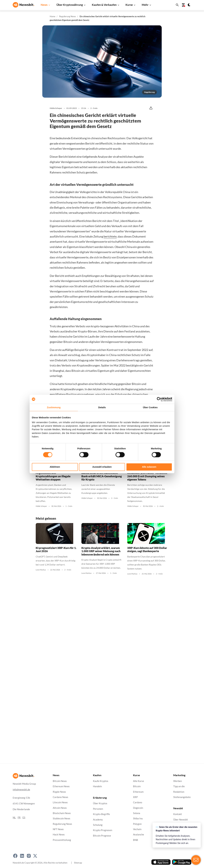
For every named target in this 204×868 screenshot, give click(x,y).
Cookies (178, 841)
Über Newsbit (181, 819)
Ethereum (138, 792)
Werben (178, 781)
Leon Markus (41, 570)
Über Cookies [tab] (150, 407)
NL (14, 817)
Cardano (138, 802)
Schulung (98, 825)
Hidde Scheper (56, 108)
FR (19, 817)
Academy (98, 819)
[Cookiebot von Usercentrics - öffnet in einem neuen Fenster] (158, 399)
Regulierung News (68, 16)
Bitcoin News (60, 781)
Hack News (59, 835)
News (44, 5)
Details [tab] (102, 407)
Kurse (129, 5)
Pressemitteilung (62, 840)
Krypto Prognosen (103, 830)
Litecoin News (60, 802)
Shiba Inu (138, 818)
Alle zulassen (149, 467)
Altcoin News (60, 808)
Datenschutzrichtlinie (185, 825)
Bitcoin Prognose (102, 835)
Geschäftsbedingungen (185, 835)
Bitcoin (137, 786)
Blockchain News (62, 813)
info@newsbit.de (21, 790)
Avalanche (139, 835)
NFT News (58, 829)
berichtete (110, 236)
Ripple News (59, 792)
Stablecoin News (62, 818)
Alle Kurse (139, 781)
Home (53, 16)
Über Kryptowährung (70, 5)
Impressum (179, 846)
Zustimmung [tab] (54, 407)
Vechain (137, 829)
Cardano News (60, 797)
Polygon (137, 824)
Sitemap (78, 863)
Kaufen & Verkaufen (104, 5)
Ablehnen (55, 467)
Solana (137, 813)
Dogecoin (138, 808)
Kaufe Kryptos (101, 781)
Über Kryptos (100, 803)
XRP (135, 797)
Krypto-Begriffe (101, 814)
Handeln (97, 786)
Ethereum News (61, 786)
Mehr (145, 5)
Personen (98, 809)
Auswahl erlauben (102, 467)
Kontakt (178, 814)
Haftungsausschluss (184, 830)
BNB (136, 840)
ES (24, 817)
